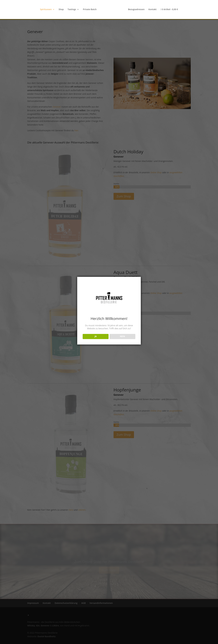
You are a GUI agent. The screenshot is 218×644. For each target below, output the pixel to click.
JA (96, 336)
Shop (61, 10)
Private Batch (90, 10)
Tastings (72, 10)
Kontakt (152, 10)
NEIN (122, 336)
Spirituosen (46, 10)
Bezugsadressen (136, 10)
